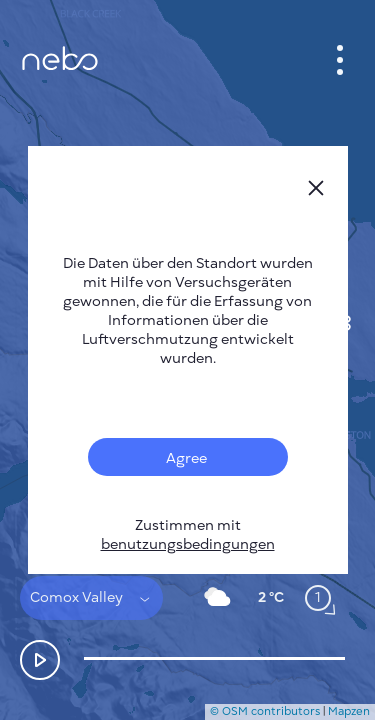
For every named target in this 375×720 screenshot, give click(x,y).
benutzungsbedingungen (188, 544)
